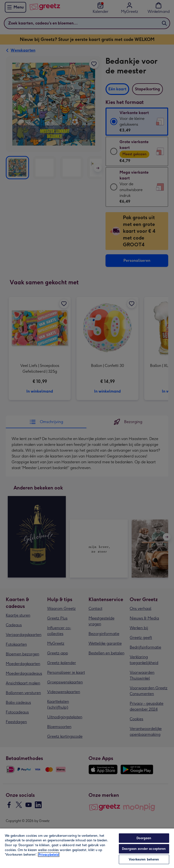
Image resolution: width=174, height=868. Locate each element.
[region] (87, 848)
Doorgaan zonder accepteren (144, 849)
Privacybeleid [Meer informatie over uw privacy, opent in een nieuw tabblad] (49, 855)
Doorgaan (144, 838)
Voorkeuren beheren (144, 859)
